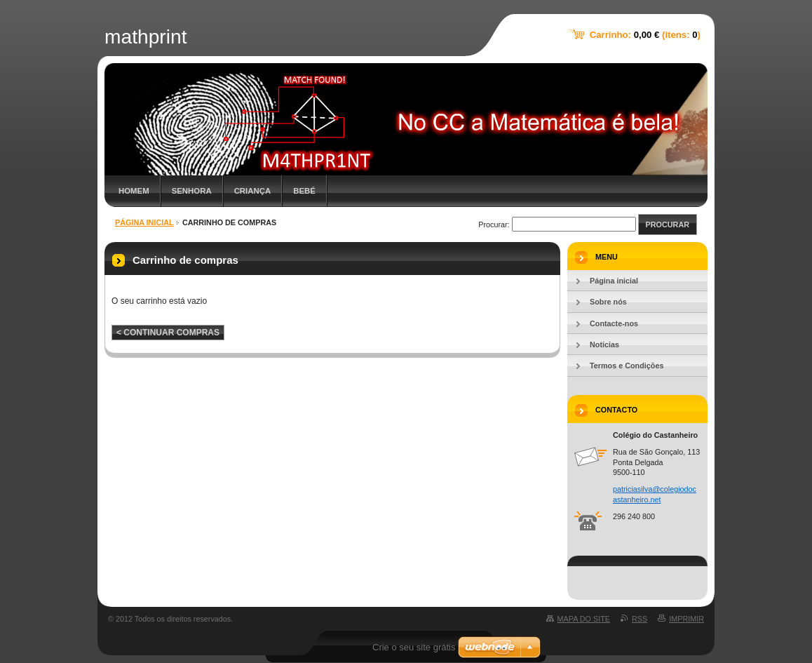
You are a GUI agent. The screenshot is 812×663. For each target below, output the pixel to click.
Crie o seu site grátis (414, 647)
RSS (640, 619)
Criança (253, 191)
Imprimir (686, 619)
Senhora (192, 191)
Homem (134, 191)
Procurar (668, 225)
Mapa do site (584, 619)
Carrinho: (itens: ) (645, 35)
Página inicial (144, 222)
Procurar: (494, 225)
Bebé (304, 191)
